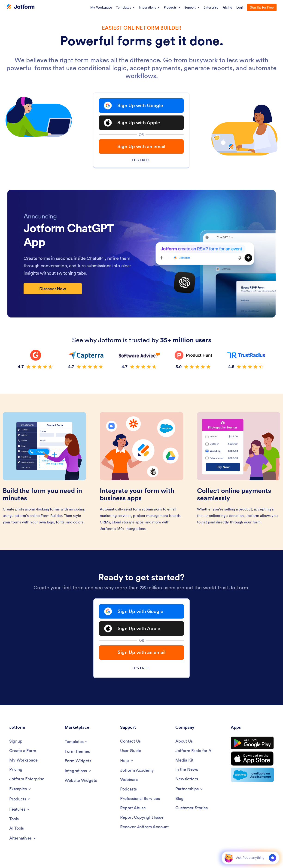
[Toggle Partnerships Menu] (189, 789)
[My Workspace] (23, 760)
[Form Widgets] (78, 761)
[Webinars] (129, 780)
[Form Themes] (77, 751)
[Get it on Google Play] (252, 743)
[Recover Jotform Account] (144, 827)
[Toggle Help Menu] (127, 761)
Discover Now (53, 289)
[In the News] (187, 770)
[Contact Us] (130, 741)
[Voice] (272, 858)
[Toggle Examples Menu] (20, 789)
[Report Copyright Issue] (142, 817)
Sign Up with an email (141, 146)
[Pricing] (16, 770)
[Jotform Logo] (21, 7)
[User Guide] (131, 751)
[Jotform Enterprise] (27, 779)
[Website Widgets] (81, 781)
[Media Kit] (184, 760)
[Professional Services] (140, 799)
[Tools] (14, 819)
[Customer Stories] (192, 808)
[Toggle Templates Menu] (76, 742)
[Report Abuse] (133, 808)
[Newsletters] (187, 779)
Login (240, 7)
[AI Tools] (17, 828)
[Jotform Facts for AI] (194, 751)
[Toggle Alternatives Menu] (23, 838)
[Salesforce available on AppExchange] (252, 775)
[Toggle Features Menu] (20, 809)
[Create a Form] (23, 751)
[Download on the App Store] (252, 759)
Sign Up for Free (262, 7)
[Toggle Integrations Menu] (78, 771)
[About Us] (184, 741)
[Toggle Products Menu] (20, 799)
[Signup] (16, 741)
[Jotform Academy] (137, 770)
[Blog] (180, 799)
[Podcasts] (128, 789)
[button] (229, 858)
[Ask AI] (250, 858)
